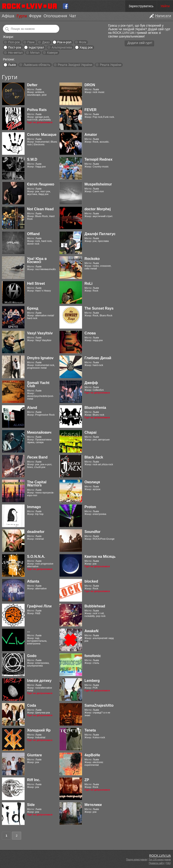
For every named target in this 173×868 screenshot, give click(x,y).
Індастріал (36, 47)
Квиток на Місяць (100, 557)
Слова (90, 333)
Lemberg (92, 681)
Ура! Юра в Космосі (37, 260)
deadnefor (36, 532)
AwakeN (91, 631)
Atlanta (33, 581)
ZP (87, 780)
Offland (33, 234)
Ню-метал (15, 53)
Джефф (91, 383)
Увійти (165, 6)
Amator (91, 135)
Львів (12, 65)
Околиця (92, 482)
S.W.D (32, 159)
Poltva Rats (37, 110)
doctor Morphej (98, 209)
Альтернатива (62, 47)
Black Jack (94, 457)
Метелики (93, 805)
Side (31, 805)
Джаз (46, 42)
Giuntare (34, 755)
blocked (91, 581)
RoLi (89, 284)
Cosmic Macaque (42, 135)
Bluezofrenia (95, 408)
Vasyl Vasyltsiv (40, 333)
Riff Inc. (34, 780)
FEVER (90, 110)
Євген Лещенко (41, 184)
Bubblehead (95, 606)
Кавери (52, 53)
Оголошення (55, 16)
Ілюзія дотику (39, 681)
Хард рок (86, 47)
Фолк (83, 42)
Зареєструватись (141, 6)
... (28, 631)
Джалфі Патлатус (100, 234)
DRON (90, 85)
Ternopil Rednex (98, 159)
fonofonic (93, 656)
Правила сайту (157, 863)
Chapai (90, 432)
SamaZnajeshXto (99, 705)
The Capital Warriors (37, 484)
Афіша (8, 16)
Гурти (22, 16)
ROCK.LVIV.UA (160, 856)
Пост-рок (15, 47)
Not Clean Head (40, 209)
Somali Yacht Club (38, 384)
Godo (32, 656)
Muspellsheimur (98, 184)
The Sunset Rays (99, 308)
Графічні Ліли (39, 606)
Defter (32, 85)
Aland (32, 408)
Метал (35, 53)
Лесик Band (37, 457)
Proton (90, 507)
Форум (35, 16)
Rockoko (92, 259)
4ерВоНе (92, 755)
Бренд (33, 308)
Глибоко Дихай (98, 358)
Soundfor (92, 532)
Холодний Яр (39, 730)
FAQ (168, 863)
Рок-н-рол (64, 42)
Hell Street (36, 284)
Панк (31, 42)
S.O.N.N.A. (36, 557)
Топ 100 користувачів (160, 860)
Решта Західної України (75, 65)
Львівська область (37, 65)
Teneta (90, 730)
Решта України (110, 65)
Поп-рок (14, 42)
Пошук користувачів (137, 860)
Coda (32, 705)
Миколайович (39, 432)
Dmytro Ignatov (40, 358)
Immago (34, 507)
